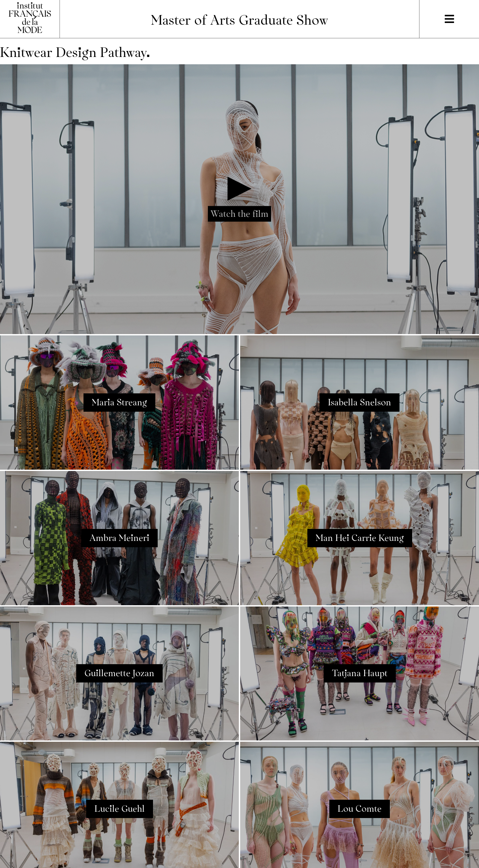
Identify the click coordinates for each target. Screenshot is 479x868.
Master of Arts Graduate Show (239, 19)
